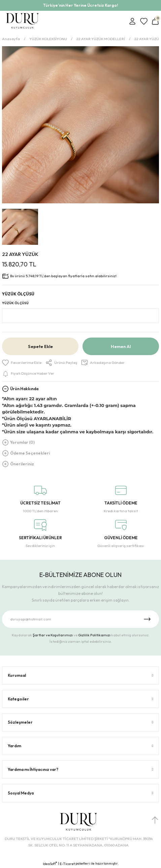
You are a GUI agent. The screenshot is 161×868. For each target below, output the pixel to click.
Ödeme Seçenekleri (30, 453)
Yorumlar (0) (22, 442)
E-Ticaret (67, 864)
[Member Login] (132, 21)
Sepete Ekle (40, 346)
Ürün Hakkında (24, 389)
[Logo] (22, 21)
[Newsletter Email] (80, 619)
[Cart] (155, 21)
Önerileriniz (22, 464)
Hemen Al (121, 346)
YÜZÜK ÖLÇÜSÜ (15, 303)
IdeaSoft (50, 864)
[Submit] (147, 619)
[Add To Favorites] (22, 363)
